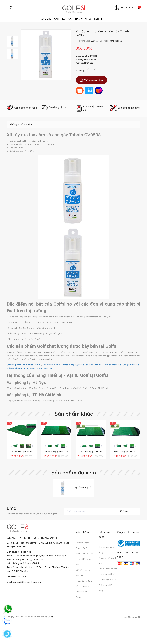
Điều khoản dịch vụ (107, 601)
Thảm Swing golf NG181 (91, 471)
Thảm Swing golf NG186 (56, 471)
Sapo (50, 638)
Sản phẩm (74, 19)
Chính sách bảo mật (108, 590)
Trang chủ (45, 19)
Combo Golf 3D (34, 374)
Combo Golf (81, 570)
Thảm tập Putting (84, 602)
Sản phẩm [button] (82, 554)
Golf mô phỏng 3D (16, 374)
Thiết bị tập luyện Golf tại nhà (78, 374)
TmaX (78, 619)
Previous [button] (11, 465)
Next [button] (33, 465)
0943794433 (22, 598)
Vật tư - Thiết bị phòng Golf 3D (110, 374)
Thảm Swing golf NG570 (22, 471)
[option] (14, 50)
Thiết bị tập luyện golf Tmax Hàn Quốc (34, 377)
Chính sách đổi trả (107, 596)
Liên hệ (98, 19)
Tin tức (87, 19)
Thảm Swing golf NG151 (125, 471)
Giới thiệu (60, 19)
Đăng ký (125, 533)
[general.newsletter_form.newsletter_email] (87, 533)
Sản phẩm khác (74, 422)
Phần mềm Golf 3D (52, 374)
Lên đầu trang (132, 639)
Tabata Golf (81, 613)
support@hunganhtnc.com (27, 604)
